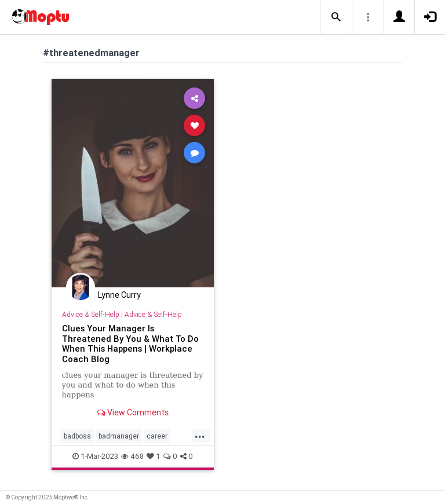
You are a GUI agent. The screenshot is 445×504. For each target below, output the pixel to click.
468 (132, 456)
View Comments (133, 412)
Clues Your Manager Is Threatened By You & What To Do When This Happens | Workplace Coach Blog (130, 344)
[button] (336, 17)
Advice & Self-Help (91, 314)
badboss (77, 436)
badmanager (119, 436)
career (157, 436)
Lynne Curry (119, 295)
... (200, 435)
